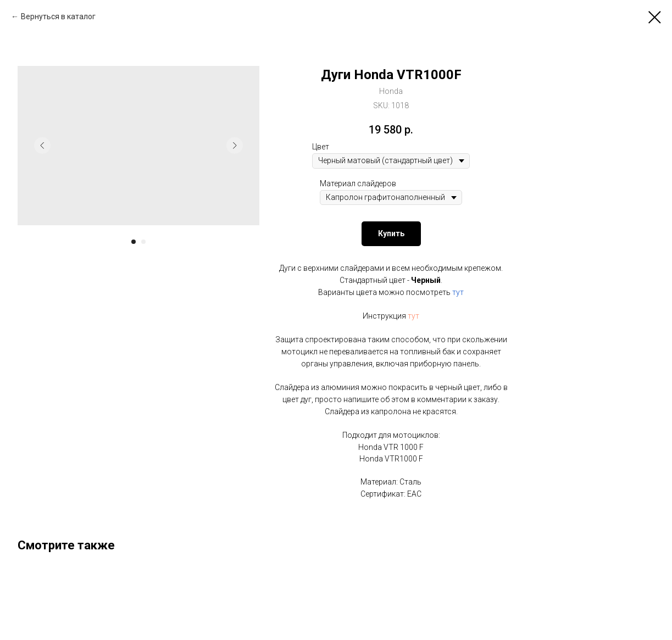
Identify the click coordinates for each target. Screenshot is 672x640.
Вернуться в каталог (58, 16)
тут (458, 292)
